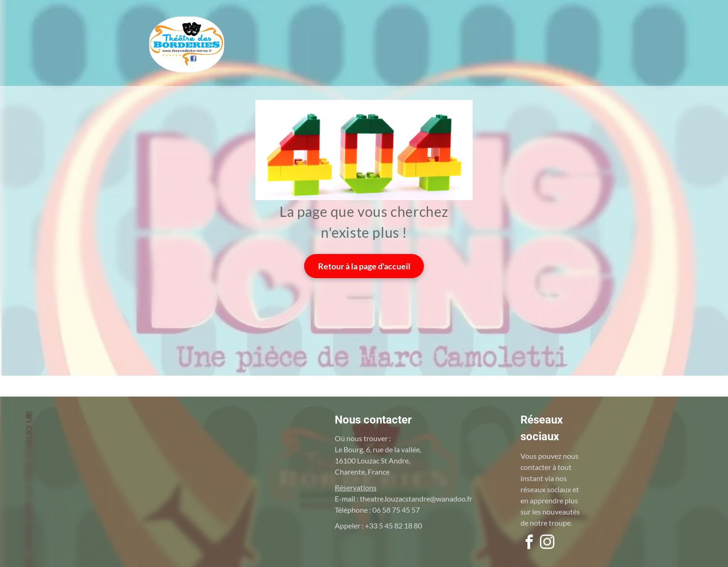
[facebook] (529, 544)
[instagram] (547, 544)
